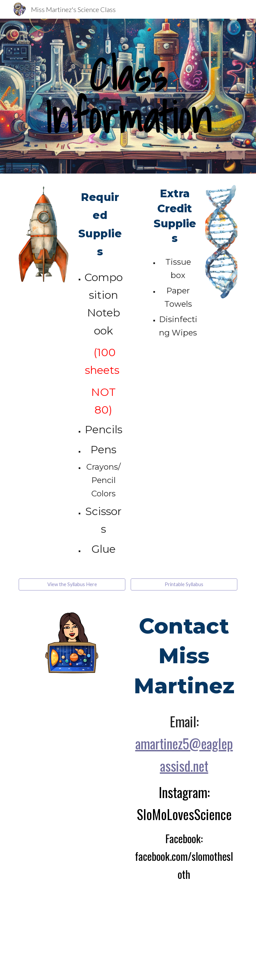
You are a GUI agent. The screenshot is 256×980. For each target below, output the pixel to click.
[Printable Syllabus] (184, 584)
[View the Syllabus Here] (72, 584)
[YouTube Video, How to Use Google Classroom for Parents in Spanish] (165, 927)
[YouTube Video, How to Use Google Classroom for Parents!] (90, 927)
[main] (128, 96)
